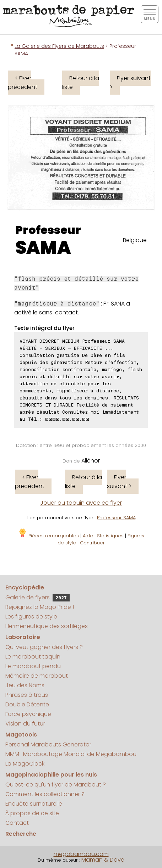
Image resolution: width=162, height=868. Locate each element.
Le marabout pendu (33, 666)
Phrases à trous (27, 695)
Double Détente (27, 704)
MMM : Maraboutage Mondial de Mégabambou (71, 754)
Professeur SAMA (116, 518)
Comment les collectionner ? (45, 794)
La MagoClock (25, 764)
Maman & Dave (103, 860)
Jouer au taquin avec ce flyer (81, 503)
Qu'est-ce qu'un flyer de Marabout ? (56, 785)
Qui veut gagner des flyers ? (44, 647)
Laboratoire (23, 637)
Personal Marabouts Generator (48, 744)
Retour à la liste (81, 83)
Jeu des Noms (25, 685)
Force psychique (28, 714)
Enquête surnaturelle (34, 804)
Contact (17, 823)
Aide (88, 536)
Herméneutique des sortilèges (47, 626)
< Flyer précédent (23, 83)
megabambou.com (81, 854)
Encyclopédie (25, 587)
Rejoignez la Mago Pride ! (40, 607)
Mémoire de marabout (37, 676)
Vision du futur (25, 724)
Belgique (135, 240)
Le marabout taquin (33, 657)
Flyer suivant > (130, 83)
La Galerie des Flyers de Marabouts (59, 46)
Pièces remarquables (48, 536)
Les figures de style (31, 617)
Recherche (21, 834)
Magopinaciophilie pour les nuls (51, 775)
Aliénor (91, 461)
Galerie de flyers (37, 597)
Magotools (21, 735)
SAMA (43, 248)
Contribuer (92, 543)
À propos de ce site (32, 813)
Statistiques (110, 536)
